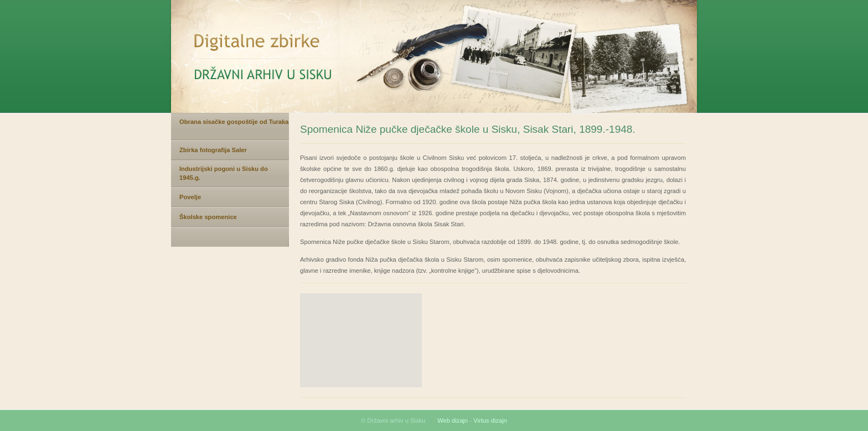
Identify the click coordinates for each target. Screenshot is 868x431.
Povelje (190, 197)
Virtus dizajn (490, 420)
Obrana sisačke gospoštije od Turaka (234, 122)
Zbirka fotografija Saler (213, 150)
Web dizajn (453, 420)
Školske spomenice (208, 217)
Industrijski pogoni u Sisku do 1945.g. (224, 173)
